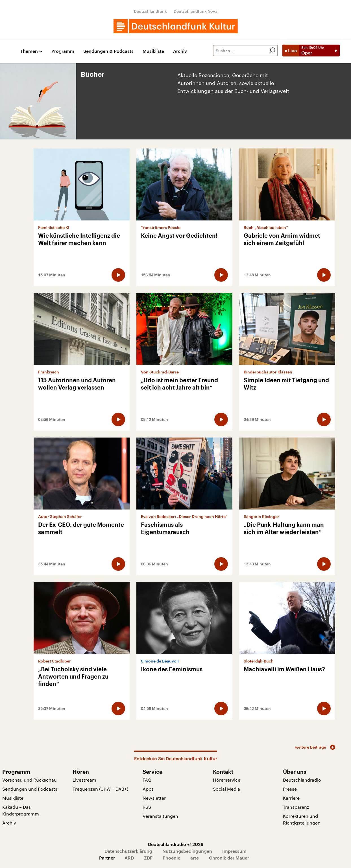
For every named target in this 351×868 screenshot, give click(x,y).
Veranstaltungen (160, 816)
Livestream (84, 780)
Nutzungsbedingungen (187, 851)
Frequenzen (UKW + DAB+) (100, 789)
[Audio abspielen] (118, 275)
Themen (29, 51)
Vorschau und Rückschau (30, 780)
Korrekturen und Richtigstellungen (302, 819)
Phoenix (171, 858)
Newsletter (154, 798)
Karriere (291, 798)
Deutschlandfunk (150, 11)
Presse (290, 789)
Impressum (234, 851)
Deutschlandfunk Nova (196, 11)
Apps (148, 789)
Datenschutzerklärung (128, 851)
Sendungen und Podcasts (30, 789)
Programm (63, 51)
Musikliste (153, 51)
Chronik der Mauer (229, 858)
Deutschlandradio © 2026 (176, 844)
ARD (129, 858)
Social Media (226, 789)
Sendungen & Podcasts (108, 51)
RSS (147, 807)
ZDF (148, 858)
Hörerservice (227, 780)
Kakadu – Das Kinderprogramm (21, 810)
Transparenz (296, 807)
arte (195, 858)
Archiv (180, 51)
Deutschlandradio (302, 780)
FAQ (147, 780)
